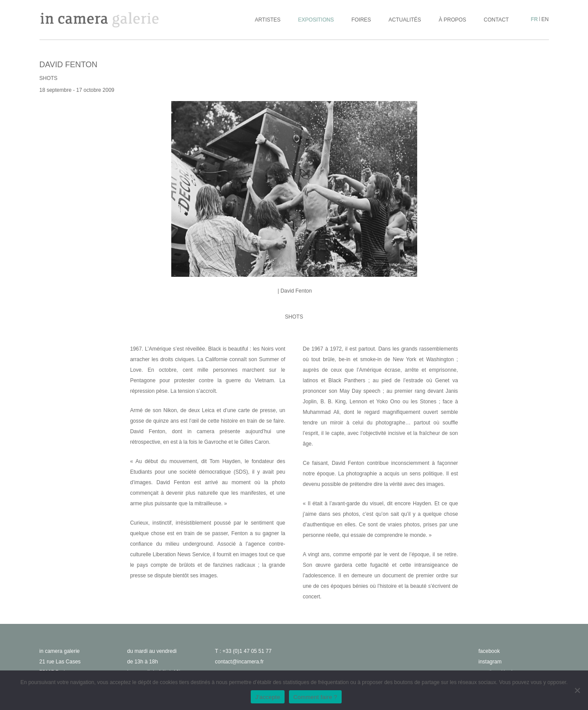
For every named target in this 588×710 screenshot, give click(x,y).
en (545, 19)
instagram (490, 662)
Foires (361, 20)
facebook (489, 651)
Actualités (405, 20)
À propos (453, 20)
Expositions (316, 20)
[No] (577, 690)
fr (534, 19)
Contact (496, 20)
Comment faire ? (315, 697)
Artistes (267, 20)
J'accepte (268, 697)
